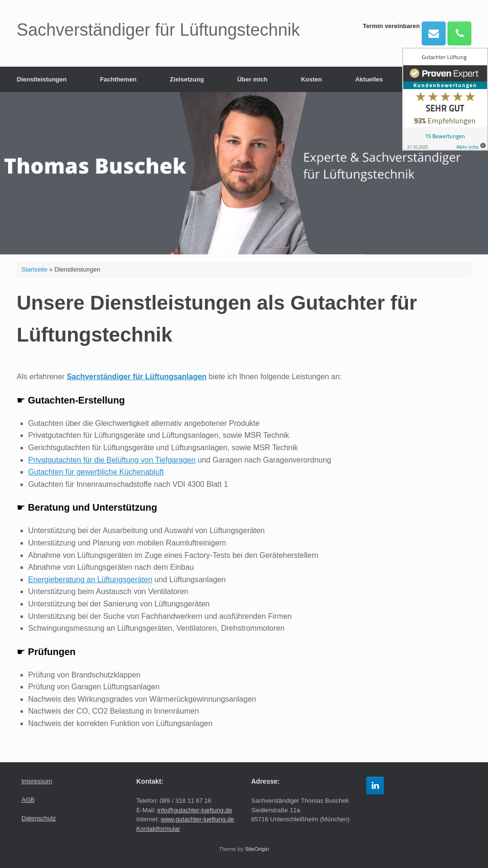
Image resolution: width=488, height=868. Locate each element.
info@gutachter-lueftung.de (195, 810)
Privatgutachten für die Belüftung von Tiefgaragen (112, 460)
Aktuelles (369, 79)
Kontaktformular (158, 829)
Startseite (35, 269)
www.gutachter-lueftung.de (197, 819)
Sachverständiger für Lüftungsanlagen (137, 377)
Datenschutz (39, 818)
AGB (28, 800)
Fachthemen (118, 79)
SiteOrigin (257, 849)
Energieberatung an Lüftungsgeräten (90, 580)
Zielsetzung (187, 79)
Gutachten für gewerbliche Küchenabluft (96, 472)
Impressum (37, 781)
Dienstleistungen (42, 79)
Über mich (253, 79)
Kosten (311, 79)
